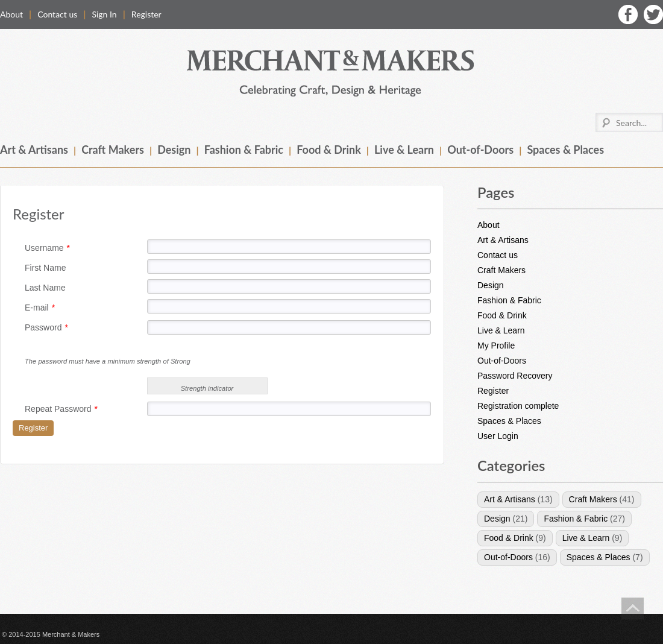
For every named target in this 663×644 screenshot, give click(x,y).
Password (46, 327)
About (11, 14)
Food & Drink (329, 150)
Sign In (104, 14)
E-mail (40, 308)
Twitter (653, 14)
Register (146, 14)
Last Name (45, 288)
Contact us (57, 14)
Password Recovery (515, 376)
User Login (498, 436)
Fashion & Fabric (244, 150)
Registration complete (518, 406)
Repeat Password (61, 409)
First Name (45, 268)
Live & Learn (404, 150)
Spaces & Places (565, 150)
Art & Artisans (34, 150)
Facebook (628, 14)
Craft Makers (113, 150)
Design (174, 150)
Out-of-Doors (480, 150)
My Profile (496, 346)
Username (47, 248)
